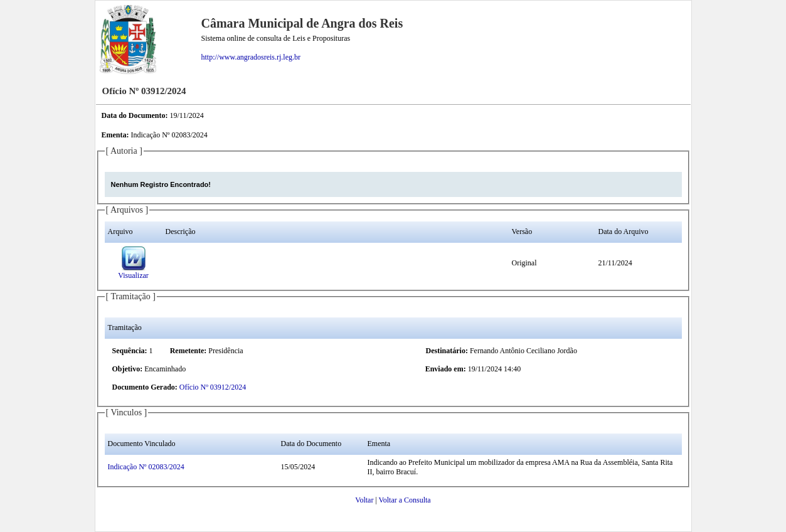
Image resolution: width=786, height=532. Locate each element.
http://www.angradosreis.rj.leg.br (251, 57)
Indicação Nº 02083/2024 (146, 467)
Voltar (364, 500)
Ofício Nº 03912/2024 (213, 387)
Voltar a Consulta (405, 500)
